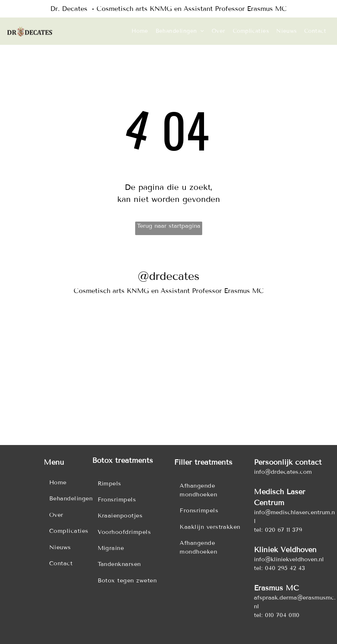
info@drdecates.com (283, 472)
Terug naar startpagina (169, 226)
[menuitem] (140, 31)
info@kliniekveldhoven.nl (289, 559)
